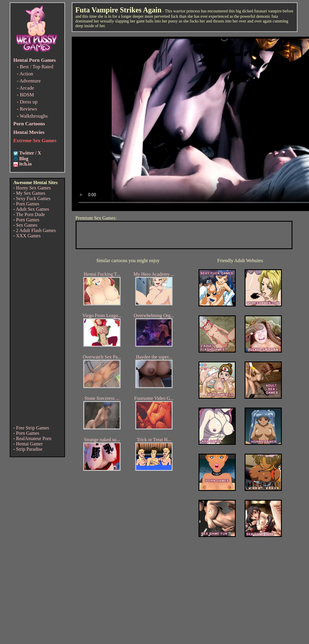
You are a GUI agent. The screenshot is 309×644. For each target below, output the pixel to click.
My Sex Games (31, 193)
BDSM (27, 95)
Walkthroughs (34, 116)
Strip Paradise (29, 449)
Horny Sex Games (33, 188)
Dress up (29, 102)
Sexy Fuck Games (33, 198)
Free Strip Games (32, 428)
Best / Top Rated (36, 67)
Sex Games (27, 225)
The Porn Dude (30, 214)
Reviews (29, 109)
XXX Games (28, 236)
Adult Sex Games (32, 209)
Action (26, 74)
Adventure (30, 81)
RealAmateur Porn (34, 438)
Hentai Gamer (29, 444)
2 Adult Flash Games (36, 230)
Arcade (27, 88)
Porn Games (28, 204)
